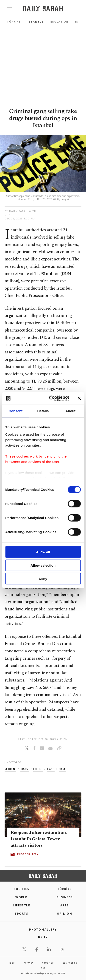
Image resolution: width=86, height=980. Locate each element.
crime (62, 769)
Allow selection (43, 565)
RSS (43, 968)
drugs (25, 769)
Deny (43, 579)
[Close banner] (79, 398)
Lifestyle (21, 905)
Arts (65, 905)
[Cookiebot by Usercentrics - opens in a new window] (51, 398)
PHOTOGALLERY (28, 854)
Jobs (12, 963)
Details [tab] (43, 411)
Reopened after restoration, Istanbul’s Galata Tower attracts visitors (39, 839)
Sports (21, 914)
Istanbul (36, 22)
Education (59, 22)
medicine (10, 769)
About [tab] (70, 411)
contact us (70, 963)
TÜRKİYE (14, 22)
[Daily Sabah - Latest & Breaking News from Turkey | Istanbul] (43, 9)
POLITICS (22, 889)
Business (65, 897)
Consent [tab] (15, 411)
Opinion (64, 914)
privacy (28, 963)
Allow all (43, 552)
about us (48, 963)
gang (51, 769)
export (38, 769)
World (21, 897)
